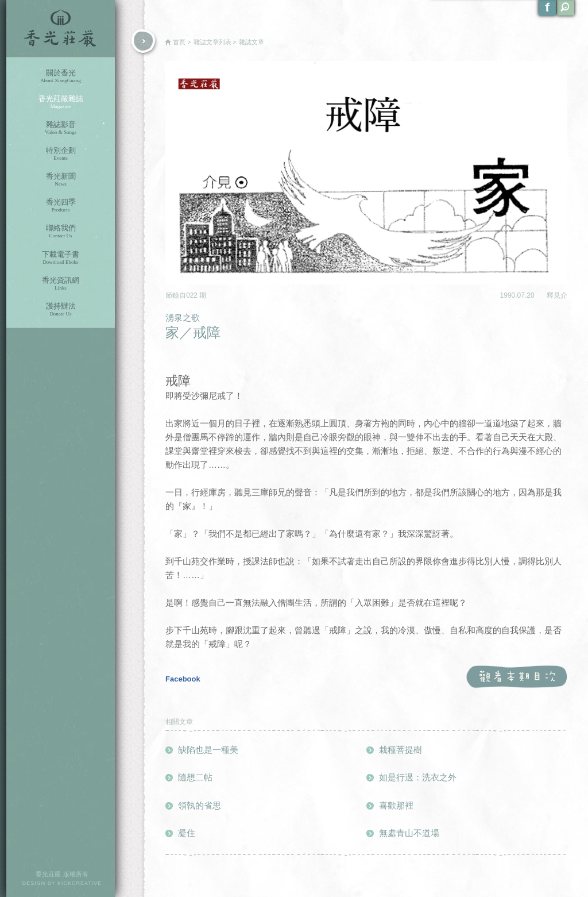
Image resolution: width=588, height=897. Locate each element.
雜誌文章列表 (212, 42)
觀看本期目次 (517, 677)
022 (193, 295)
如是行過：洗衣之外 (418, 777)
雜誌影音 (61, 128)
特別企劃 (61, 154)
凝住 (187, 833)
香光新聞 (61, 180)
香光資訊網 (61, 284)
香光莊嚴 (61, 29)
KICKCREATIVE (80, 883)
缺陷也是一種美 (208, 750)
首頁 (179, 42)
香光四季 (61, 205)
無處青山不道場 (409, 833)
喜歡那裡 (396, 805)
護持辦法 (61, 309)
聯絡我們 (61, 231)
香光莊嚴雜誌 (61, 102)
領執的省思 (200, 805)
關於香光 (61, 76)
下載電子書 (61, 258)
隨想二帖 (195, 777)
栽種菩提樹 (401, 750)
